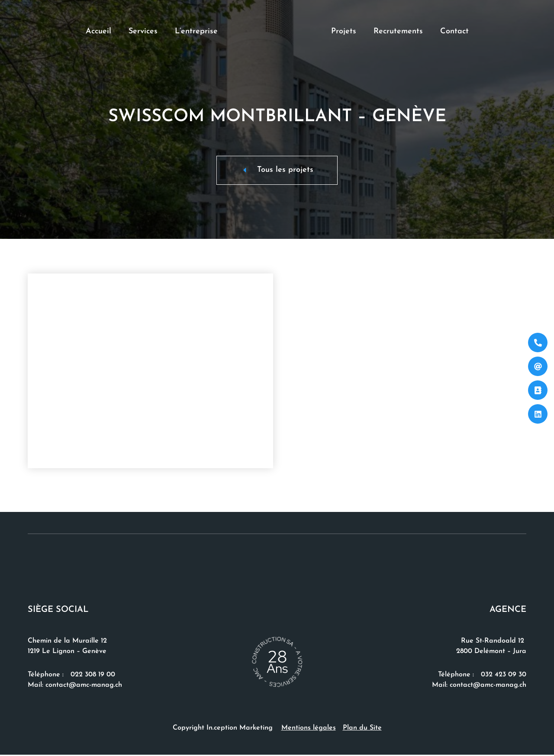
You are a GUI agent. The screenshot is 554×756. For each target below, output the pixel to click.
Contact (454, 31)
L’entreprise (196, 31)
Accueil (98, 31)
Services (143, 31)
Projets (344, 31)
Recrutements (398, 31)
